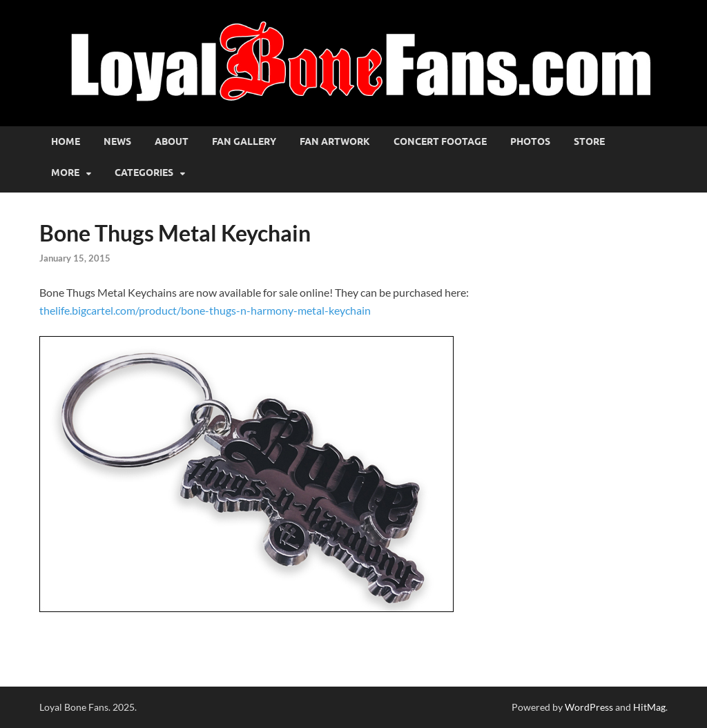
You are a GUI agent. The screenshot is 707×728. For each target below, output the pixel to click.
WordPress (589, 707)
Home (66, 141)
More (65, 173)
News (117, 141)
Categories (144, 173)
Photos (530, 141)
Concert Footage (440, 141)
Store (589, 141)
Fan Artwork (335, 141)
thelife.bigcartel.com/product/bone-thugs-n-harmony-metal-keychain (205, 310)
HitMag (649, 707)
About (172, 141)
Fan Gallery (244, 141)
